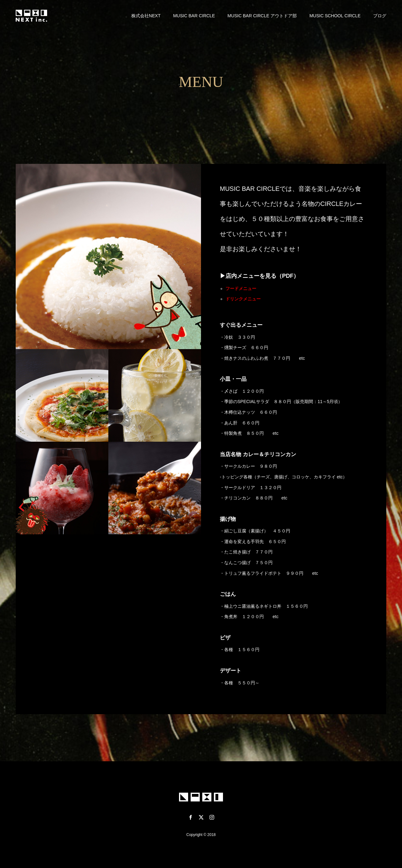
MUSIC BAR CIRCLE (194, 16)
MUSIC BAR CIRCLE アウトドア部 (262, 16)
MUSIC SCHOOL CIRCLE (335, 16)
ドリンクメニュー (243, 299)
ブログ (380, 16)
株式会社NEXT (146, 16)
